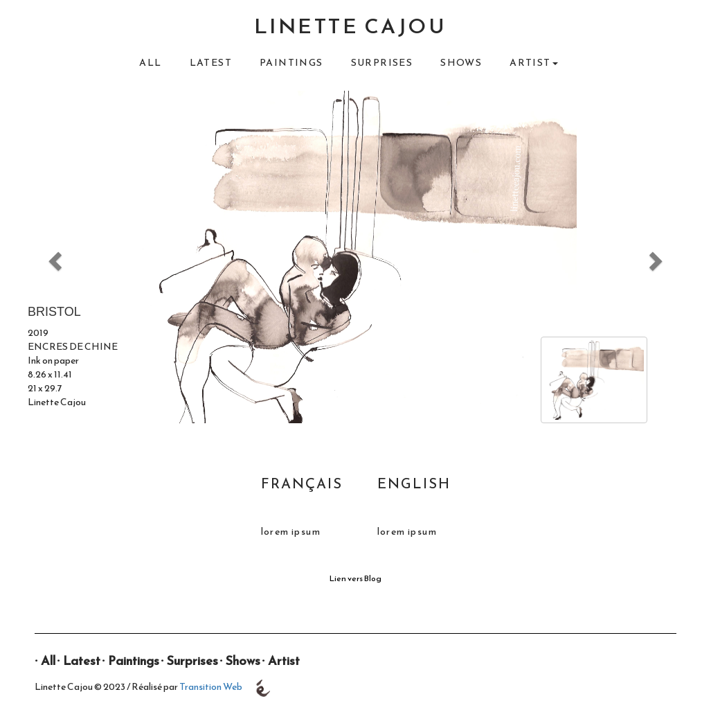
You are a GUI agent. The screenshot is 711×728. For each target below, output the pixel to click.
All (150, 63)
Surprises (382, 63)
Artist (284, 660)
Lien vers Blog (355, 578)
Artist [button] (533, 63)
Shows (461, 63)
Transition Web (211, 687)
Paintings (291, 63)
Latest (211, 63)
